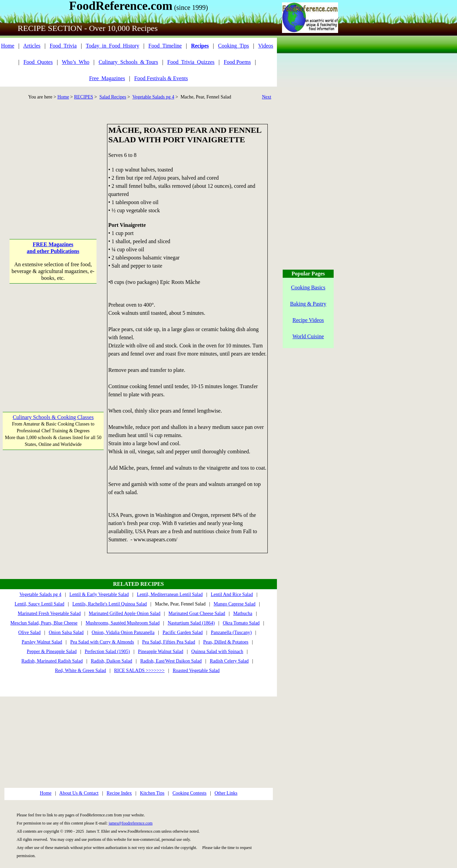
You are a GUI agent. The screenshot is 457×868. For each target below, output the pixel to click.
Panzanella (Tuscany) (231, 632)
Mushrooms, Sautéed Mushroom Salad (123, 623)
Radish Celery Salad (229, 661)
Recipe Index (119, 793)
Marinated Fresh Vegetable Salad (49, 613)
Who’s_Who (76, 62)
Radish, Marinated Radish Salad (52, 661)
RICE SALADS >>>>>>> (139, 671)
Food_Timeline (165, 46)
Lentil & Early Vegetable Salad (99, 594)
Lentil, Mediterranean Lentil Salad (170, 594)
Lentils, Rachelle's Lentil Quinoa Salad (110, 604)
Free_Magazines (107, 78)
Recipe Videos (308, 320)
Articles (32, 46)
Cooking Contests (190, 793)
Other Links (226, 793)
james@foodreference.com (131, 823)
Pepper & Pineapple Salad (52, 652)
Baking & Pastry (308, 304)
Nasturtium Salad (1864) (191, 623)
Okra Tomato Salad (241, 623)
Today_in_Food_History (113, 46)
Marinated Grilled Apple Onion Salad (125, 613)
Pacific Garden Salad (182, 632)
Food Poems (238, 62)
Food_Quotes (38, 62)
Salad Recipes (113, 97)
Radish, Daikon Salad (111, 661)
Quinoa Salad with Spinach (217, 652)
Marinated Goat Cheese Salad (197, 613)
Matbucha (243, 613)
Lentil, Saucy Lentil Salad (39, 604)
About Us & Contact (79, 793)
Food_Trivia (63, 46)
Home (8, 46)
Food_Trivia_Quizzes (191, 62)
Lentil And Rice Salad (232, 594)
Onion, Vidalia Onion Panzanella (123, 632)
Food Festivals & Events (161, 78)
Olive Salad (30, 632)
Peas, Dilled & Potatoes (226, 642)
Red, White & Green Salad (81, 671)
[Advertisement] (53, 166)
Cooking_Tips (234, 46)
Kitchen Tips (152, 793)
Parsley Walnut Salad (42, 642)
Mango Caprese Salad (235, 604)
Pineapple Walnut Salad (161, 652)
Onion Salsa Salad (66, 632)
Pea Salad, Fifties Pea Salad (169, 642)
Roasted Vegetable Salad (196, 671)
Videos (266, 46)
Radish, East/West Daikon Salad (171, 661)
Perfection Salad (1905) (107, 652)
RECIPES (84, 97)
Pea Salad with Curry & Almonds (102, 642)
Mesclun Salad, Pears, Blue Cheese (44, 623)
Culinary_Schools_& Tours (128, 62)
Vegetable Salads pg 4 (153, 97)
